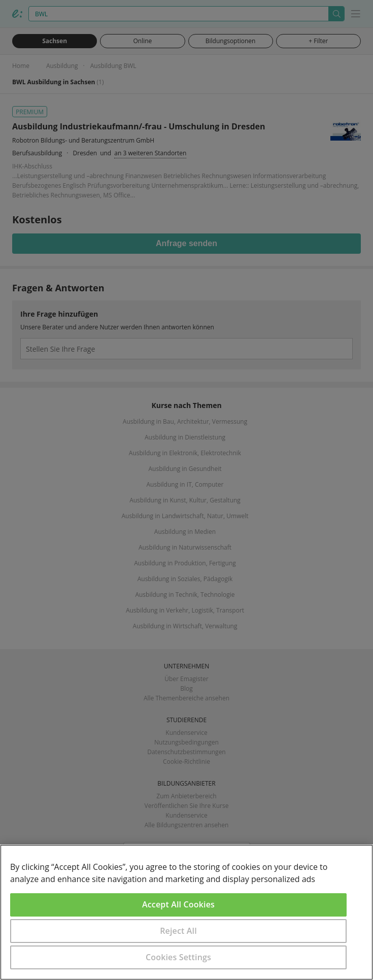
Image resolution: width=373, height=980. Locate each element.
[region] (187, 912)
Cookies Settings (178, 957)
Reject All (178, 931)
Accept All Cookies (178, 904)
